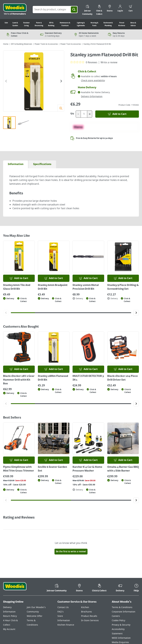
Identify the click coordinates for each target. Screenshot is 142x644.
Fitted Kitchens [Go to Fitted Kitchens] (122, 24)
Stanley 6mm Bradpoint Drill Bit (53, 287)
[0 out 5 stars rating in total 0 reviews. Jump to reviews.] (84, 62)
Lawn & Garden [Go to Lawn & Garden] (15, 24)
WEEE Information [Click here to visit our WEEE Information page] (121, 638)
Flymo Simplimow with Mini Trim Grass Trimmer (19, 469)
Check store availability (93, 81)
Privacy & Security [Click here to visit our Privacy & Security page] (121, 625)
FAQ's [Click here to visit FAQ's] (60, 612)
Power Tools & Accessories (46, 44)
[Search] (74, 10)
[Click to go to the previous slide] (6, 81)
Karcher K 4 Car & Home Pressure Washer (87, 469)
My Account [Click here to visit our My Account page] (9, 629)
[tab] (16, 164)
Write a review (109, 62)
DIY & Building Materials (21, 44)
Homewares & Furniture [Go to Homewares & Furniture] (65, 24)
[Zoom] (61, 108)
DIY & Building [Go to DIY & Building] (51, 24)
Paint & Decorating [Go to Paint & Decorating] (39, 24)
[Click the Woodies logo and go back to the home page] (15, 10)
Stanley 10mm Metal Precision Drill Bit (86, 287)
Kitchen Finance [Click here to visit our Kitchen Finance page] (66, 625)
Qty (72, 114)
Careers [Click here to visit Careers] (116, 616)
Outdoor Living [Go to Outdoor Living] (26, 24)
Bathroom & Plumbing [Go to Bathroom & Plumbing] (108, 24)
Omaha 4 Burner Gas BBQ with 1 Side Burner (123, 469)
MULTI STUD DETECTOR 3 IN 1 (88, 378)
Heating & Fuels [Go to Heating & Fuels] (94, 24)
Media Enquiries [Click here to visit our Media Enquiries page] (120, 642)
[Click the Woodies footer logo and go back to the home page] (15, 588)
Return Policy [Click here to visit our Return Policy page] (10, 616)
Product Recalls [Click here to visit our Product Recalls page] (89, 616)
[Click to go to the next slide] (61, 81)
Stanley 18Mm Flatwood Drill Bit (53, 378)
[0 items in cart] (131, 9)
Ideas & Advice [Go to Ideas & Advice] (133, 24)
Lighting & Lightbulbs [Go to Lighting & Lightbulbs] (81, 24)
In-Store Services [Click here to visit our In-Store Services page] (90, 620)
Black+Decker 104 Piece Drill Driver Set (123, 378)
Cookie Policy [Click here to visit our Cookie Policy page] (118, 620)
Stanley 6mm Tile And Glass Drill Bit (17, 287)
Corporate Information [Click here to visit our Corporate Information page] (124, 612)
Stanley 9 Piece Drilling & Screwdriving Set (123, 287)
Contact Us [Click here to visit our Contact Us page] (63, 607)
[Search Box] (55, 10)
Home (6, 44)
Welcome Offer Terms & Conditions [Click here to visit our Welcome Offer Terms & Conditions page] (35, 620)
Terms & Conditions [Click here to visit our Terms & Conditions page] (122, 607)
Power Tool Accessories (71, 44)
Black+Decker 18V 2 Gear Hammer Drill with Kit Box (19, 380)
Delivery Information (92, 96)
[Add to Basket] (117, 114)
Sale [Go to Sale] (6, 23)
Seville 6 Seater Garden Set (52, 469)
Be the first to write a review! (71, 552)
